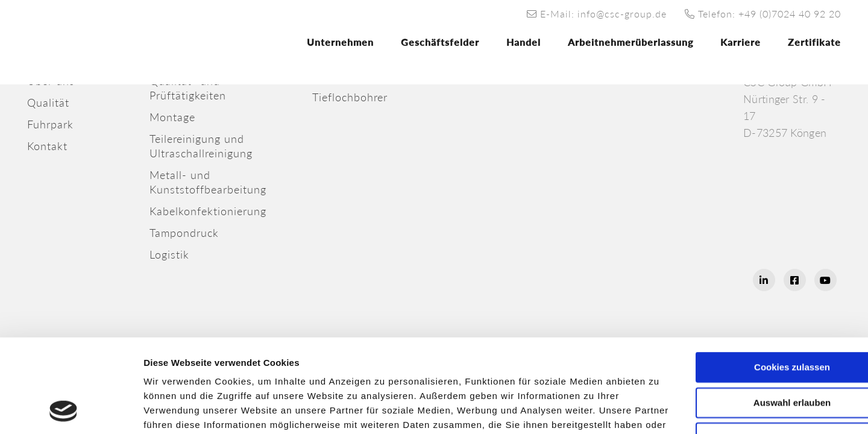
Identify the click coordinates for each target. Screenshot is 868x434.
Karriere (741, 42)
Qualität (48, 102)
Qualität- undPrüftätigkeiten (188, 88)
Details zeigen (652, 410)
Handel (524, 42)
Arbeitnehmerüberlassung (631, 42)
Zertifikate (814, 42)
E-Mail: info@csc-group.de (597, 14)
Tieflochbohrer (350, 97)
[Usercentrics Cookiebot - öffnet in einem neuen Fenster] (64, 410)
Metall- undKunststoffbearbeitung (208, 182)
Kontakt (47, 146)
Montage (172, 117)
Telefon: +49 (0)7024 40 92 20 (763, 14)
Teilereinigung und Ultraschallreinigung (201, 146)
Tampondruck (184, 233)
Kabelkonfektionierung (208, 211)
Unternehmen (340, 42)
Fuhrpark (50, 124)
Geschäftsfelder (440, 42)
